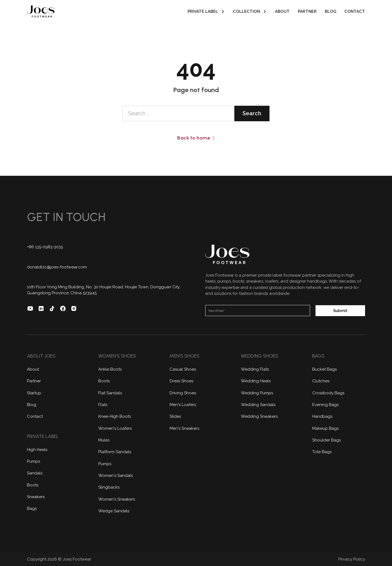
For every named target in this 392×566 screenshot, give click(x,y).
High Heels (37, 450)
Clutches (321, 381)
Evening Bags (325, 405)
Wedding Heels (256, 381)
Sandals (35, 473)
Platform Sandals (115, 452)
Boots (33, 485)
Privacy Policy (352, 559)
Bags (32, 509)
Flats (103, 405)
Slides (175, 416)
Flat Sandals (110, 393)
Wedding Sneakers (259, 416)
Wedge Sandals (114, 511)
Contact (355, 11)
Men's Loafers (183, 405)
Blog (330, 11)
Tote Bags (322, 452)
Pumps (33, 461)
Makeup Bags (325, 428)
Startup (34, 393)
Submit (340, 311)
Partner (307, 11)
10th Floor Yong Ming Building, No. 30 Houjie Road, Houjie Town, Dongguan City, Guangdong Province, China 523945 (104, 290)
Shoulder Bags (327, 440)
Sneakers (36, 497)
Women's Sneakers (117, 499)
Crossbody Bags (328, 393)
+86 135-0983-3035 (45, 247)
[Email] (258, 311)
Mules (104, 440)
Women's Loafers (115, 428)
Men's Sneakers (184, 428)
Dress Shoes (181, 381)
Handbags (322, 416)
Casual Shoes (183, 369)
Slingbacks (109, 487)
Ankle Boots (110, 369)
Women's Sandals (116, 476)
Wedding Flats (255, 369)
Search (252, 113)
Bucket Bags (324, 369)
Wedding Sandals (258, 405)
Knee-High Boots (115, 416)
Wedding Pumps (257, 393)
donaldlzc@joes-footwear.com (57, 267)
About (282, 11)
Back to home (196, 138)
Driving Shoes (183, 393)
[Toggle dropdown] (223, 12)
